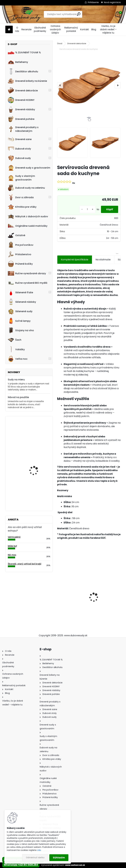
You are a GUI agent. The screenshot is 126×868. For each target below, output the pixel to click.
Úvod (60, 43)
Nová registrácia (112, 2)
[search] (79, 14)
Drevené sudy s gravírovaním (29, 168)
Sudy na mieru (16, 380)
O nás (17, 29)
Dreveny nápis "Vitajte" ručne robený (36, 431)
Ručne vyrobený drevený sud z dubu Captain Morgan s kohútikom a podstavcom (71, 597)
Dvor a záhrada (21, 197)
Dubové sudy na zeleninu (26, 188)
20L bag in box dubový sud (36, 490)
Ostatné (17, 235)
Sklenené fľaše (20, 292)
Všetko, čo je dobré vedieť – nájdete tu (108, 29)
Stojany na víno (21, 330)
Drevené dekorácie (23, 90)
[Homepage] (9, 30)
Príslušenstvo (20, 254)
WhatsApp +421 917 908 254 (21, 865)
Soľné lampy (19, 321)
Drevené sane (20, 139)
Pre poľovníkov (21, 245)
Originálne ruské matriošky (28, 226)
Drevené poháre (21, 119)
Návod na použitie (18, 397)
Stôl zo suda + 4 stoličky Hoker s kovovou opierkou (102, 597)
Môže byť (12, 546)
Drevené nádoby (21, 110)
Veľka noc (18, 359)
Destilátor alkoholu (23, 71)
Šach (15, 340)
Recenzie (27, 29)
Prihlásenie (93, 2)
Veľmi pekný (14, 537)
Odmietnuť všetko (35, 858)
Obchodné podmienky (40, 29)
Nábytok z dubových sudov (28, 216)
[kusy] (86, 209)
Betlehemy (18, 62)
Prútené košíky (20, 264)
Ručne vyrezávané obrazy (27, 273)
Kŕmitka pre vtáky (22, 207)
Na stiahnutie (103, 260)
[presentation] (60, 85)
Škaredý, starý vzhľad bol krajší (25, 564)
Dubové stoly (19, 149)
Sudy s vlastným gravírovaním (21, 178)
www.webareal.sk (75, 865)
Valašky (16, 349)
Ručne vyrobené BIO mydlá (28, 283)
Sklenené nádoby (22, 302)
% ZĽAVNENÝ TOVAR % (24, 53)
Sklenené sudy (20, 311)
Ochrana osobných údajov (55, 29)
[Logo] (26, 14)
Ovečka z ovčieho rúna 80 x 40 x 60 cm (37, 461)
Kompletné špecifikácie (75, 260)
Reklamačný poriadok (71, 29)
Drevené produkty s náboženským (23, 129)
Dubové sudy (19, 158)
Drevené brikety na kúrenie (27, 81)
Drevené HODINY (21, 100)
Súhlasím (59, 858)
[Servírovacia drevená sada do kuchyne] (89, 85)
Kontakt (85, 29)
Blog (94, 29)
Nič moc (12, 555)
